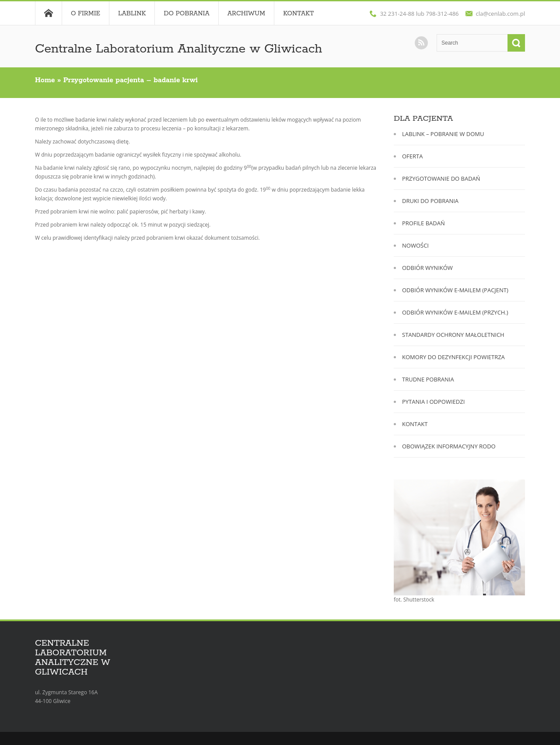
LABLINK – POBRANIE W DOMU (443, 134)
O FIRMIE (86, 14)
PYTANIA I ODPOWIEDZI (433, 402)
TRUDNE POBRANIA (428, 379)
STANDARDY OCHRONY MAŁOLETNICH (453, 335)
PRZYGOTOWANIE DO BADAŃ (441, 178)
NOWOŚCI (415, 245)
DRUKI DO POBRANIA (430, 201)
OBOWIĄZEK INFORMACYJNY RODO (449, 446)
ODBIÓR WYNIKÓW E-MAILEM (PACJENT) (455, 290)
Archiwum (246, 14)
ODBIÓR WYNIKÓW (427, 268)
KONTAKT (415, 424)
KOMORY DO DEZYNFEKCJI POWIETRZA (453, 357)
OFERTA (412, 156)
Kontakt (298, 14)
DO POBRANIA (187, 14)
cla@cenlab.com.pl (501, 14)
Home (48, 13)
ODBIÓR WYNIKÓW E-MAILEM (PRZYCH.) (455, 312)
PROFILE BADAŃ (423, 223)
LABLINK (132, 14)
